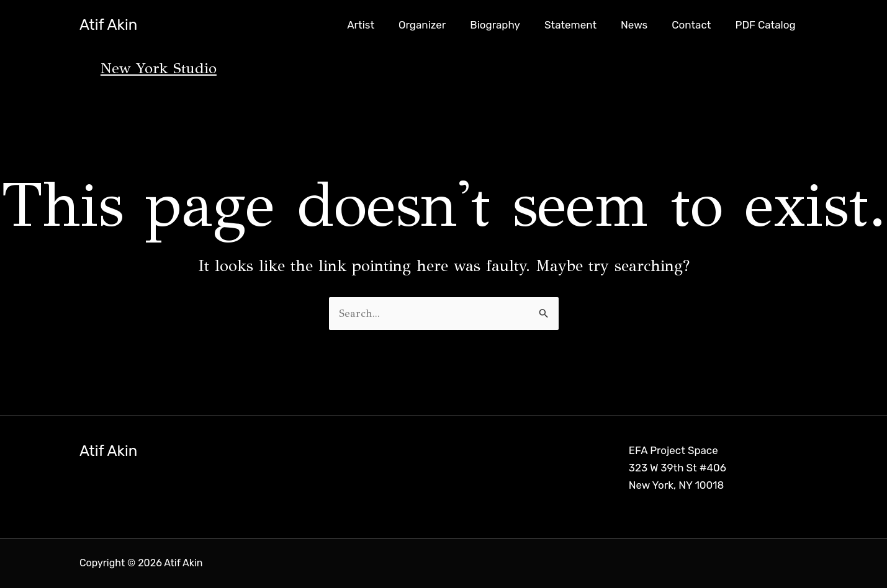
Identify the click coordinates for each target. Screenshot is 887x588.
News (642, 25)
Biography (509, 25)
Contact (696, 25)
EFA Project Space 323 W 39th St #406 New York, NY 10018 (678, 468)
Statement (581, 25)
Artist (380, 25)
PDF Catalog (767, 25)
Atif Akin (108, 25)
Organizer (439, 25)
